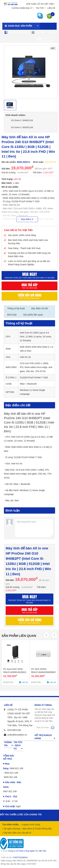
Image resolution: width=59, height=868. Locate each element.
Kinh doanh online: (16, 115)
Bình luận (12, 315)
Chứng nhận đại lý (22, 8)
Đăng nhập (47, 41)
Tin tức (40, 8)
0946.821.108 (16, 768)
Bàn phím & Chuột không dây (37, 829)
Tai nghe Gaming (11, 829)
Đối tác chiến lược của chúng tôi (21, 815)
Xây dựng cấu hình (16, 32)
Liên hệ (51, 8)
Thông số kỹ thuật (16, 308)
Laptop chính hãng (31, 825)
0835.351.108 (11, 777)
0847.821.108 (10, 791)
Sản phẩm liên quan (33, 315)
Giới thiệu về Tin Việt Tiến (40, 4)
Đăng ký (46, 38)
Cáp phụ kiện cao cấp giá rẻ (17, 833)
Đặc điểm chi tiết (40, 308)
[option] (31, 72)
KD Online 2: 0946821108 (22, 120)
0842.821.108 (11, 773)
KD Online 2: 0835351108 (22, 127)
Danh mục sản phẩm (20, 26)
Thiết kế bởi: (14, 857)
